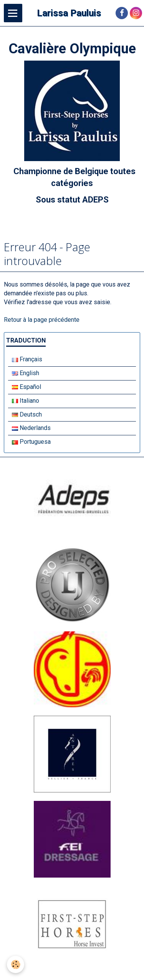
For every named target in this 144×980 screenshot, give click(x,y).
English (26, 373)
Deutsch (27, 414)
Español (26, 387)
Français (27, 359)
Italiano (26, 401)
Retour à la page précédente (42, 320)
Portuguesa (31, 442)
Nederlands (31, 428)
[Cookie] (16, 964)
